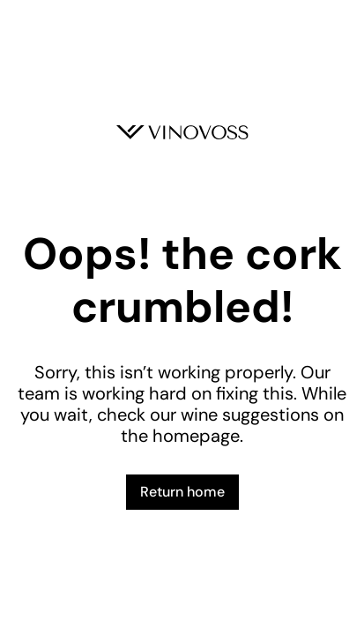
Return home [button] (182, 492)
